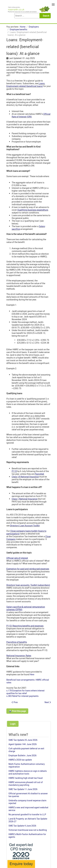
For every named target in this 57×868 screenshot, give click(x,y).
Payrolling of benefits (17, 642)
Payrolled (39, 474)
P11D (14, 471)
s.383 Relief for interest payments (22, 696)
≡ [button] (53, 4)
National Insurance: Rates (19, 656)
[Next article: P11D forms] (48, 702)
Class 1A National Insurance (25, 477)
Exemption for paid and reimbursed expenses (28, 569)
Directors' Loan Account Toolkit (25, 526)
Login (13, 724)
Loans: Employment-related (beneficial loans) (26, 85)
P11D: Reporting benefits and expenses (25, 626)
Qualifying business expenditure (33, 210)
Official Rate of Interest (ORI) (31, 115)
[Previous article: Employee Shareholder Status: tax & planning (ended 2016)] (15, 702)
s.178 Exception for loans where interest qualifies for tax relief (25, 692)
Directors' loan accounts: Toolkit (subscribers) (28, 585)
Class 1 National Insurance (25, 499)
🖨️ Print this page (17, 711)
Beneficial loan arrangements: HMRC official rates (28, 681)
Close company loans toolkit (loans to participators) (26, 532)
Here (32, 674)
